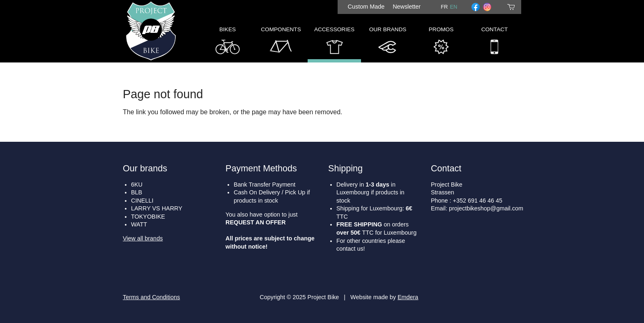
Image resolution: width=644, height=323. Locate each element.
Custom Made (366, 7)
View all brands (143, 238)
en (453, 7)
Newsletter (407, 7)
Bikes (228, 43)
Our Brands (388, 43)
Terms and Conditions (151, 297)
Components (281, 43)
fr (444, 7)
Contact (495, 43)
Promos (441, 43)
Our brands (145, 168)
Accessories (334, 43)
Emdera (408, 297)
